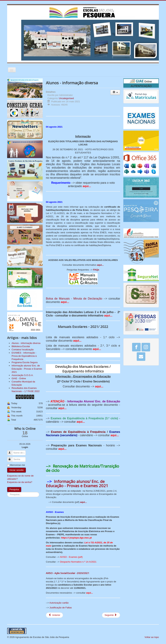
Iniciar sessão (17, 470)
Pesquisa (14, 489)
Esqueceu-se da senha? (20, 482)
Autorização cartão (59, 603)
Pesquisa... (7, 492)
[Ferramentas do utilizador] (115, 92)
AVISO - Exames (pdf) (71, 557)
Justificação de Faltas (61, 608)
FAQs (96, 270)
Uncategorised (66, 98)
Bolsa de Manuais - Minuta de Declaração (74, 299)
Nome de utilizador (11, 451)
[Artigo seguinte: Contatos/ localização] (111, 615)
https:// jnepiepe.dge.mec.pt (76, 538)
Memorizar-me (17, 465)
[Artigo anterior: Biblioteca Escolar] (54, 615)
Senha (11, 458)
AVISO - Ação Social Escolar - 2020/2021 (68, 573)
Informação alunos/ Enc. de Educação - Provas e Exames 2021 (77, 483)
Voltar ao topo (152, 637)
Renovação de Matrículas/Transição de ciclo (82, 468)
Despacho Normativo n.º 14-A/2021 (78, 562)
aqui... (87, 186)
